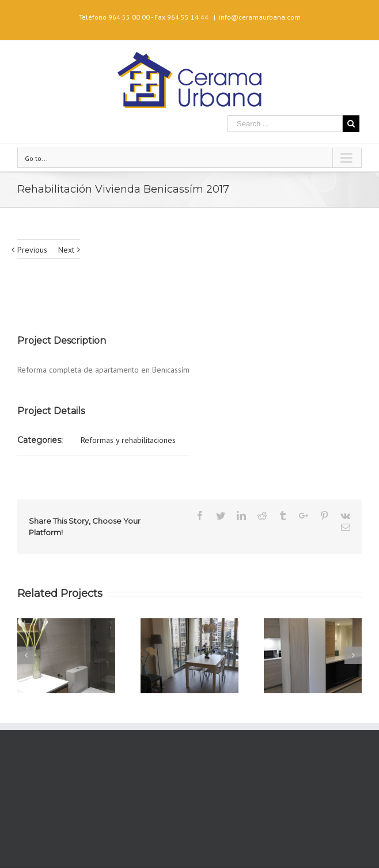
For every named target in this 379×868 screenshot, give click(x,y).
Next (66, 250)
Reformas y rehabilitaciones (128, 440)
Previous (32, 250)
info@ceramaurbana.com (260, 17)
